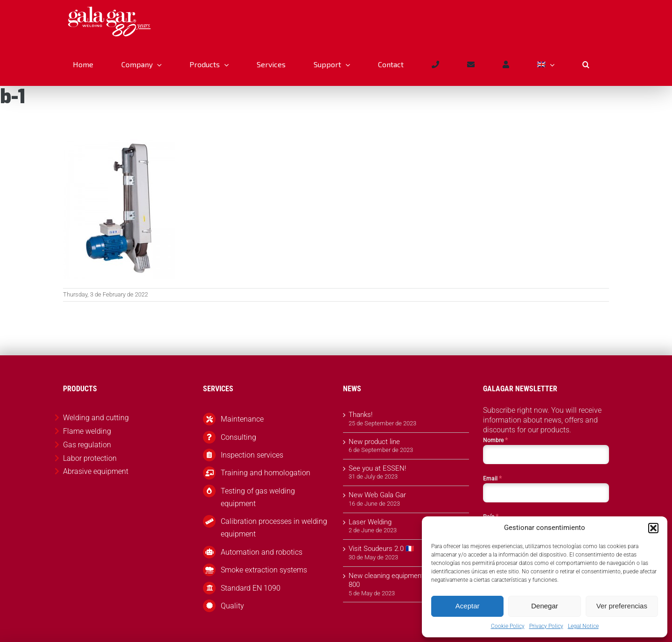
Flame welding (87, 431)
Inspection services (252, 455)
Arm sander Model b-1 (150, 111)
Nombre (495, 440)
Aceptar (468, 606)
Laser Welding (370, 522)
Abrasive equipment (69, 111)
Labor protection (90, 458)
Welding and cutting (96, 418)
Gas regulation (87, 445)
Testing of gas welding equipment (258, 497)
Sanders (108, 111)
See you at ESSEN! (377, 468)
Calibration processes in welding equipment (274, 528)
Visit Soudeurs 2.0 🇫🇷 (381, 549)
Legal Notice (583, 626)
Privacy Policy (546, 626)
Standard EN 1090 (251, 588)
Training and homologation (266, 473)
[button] (653, 528)
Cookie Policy (508, 626)
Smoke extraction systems (264, 570)
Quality (232, 606)
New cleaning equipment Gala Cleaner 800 (406, 580)
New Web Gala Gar (377, 495)
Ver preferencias (622, 606)
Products (29, 111)
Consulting (238, 437)
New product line (374, 442)
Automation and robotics (262, 552)
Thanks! (360, 415)
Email (492, 478)
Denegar (545, 606)
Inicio (7, 111)
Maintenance (242, 419)
